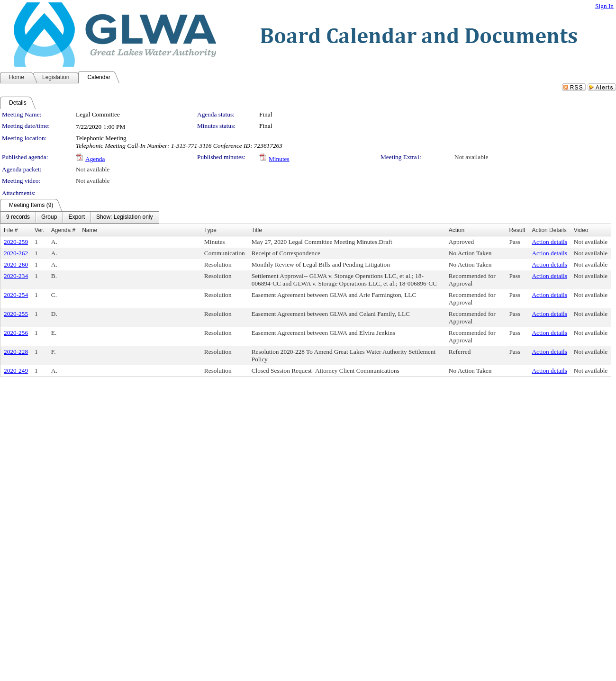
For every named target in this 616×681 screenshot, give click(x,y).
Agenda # (63, 230)
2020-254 (16, 295)
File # (11, 230)
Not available (471, 157)
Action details (549, 242)
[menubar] (80, 217)
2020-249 (16, 371)
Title (257, 230)
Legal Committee (98, 114)
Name (90, 230)
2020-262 (16, 253)
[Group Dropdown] (49, 217)
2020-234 (16, 276)
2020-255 (16, 314)
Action (457, 230)
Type (210, 230)
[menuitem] (18, 217)
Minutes (279, 159)
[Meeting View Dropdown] (124, 217)
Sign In (604, 6)
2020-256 (16, 333)
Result (517, 230)
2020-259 (16, 242)
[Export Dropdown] (77, 217)
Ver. (40, 230)
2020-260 (16, 264)
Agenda (95, 159)
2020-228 (16, 352)
